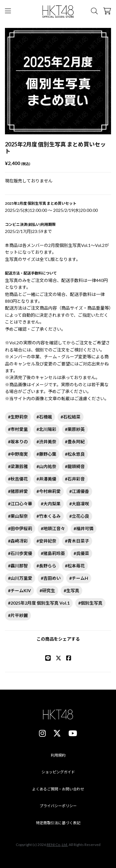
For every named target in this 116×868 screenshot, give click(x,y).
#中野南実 (18, 454)
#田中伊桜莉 (20, 528)
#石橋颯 (44, 417)
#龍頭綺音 (75, 466)
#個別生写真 (90, 603)
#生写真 (71, 591)
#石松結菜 (71, 417)
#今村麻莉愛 (49, 491)
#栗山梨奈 (18, 516)
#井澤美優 (46, 479)
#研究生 (47, 591)
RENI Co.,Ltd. (57, 845)
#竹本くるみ (49, 516)
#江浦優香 (79, 491)
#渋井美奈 (46, 442)
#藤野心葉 (46, 454)
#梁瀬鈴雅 (18, 466)
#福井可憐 (84, 528)
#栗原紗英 (75, 429)
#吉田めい (51, 578)
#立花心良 (79, 516)
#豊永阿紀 (75, 442)
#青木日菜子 (77, 541)
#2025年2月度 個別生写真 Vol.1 (39, 603)
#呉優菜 (81, 553)
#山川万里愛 (20, 578)
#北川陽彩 (46, 429)
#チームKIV (19, 591)
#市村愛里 (18, 429)
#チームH (79, 578)
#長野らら (46, 566)
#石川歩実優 (20, 553)
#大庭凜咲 (79, 504)
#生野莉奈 (18, 417)
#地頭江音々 (53, 528)
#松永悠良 (75, 454)
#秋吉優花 (18, 479)
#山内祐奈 (46, 466)
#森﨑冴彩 (18, 541)
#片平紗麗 (18, 615)
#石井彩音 (75, 479)
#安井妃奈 (46, 541)
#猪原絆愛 (18, 491)
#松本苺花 (75, 566)
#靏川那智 (18, 566)
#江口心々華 (20, 504)
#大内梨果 (51, 504)
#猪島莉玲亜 (53, 553)
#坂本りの (18, 442)
